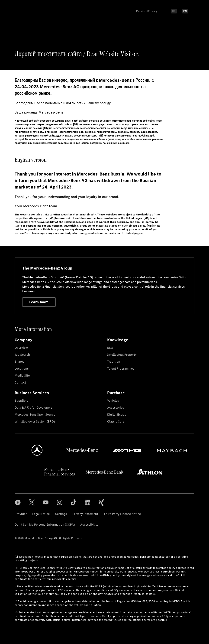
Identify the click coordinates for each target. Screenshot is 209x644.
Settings (61, 514)
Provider (21, 514)
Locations (22, 369)
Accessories (116, 408)
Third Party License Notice (122, 514)
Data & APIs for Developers (33, 408)
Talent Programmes (121, 369)
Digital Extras (117, 415)
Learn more (39, 302)
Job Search (22, 355)
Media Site (22, 376)
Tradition (114, 362)
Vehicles (113, 401)
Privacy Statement (85, 514)
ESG (110, 348)
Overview (21, 348)
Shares (19, 362)
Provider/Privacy (147, 11)
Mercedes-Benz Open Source (35, 415)
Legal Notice (41, 514)
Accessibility (89, 525)
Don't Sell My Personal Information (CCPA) (45, 525)
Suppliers (21, 401)
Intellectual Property (122, 355)
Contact (20, 382)
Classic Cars (116, 421)
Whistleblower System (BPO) (35, 421)
